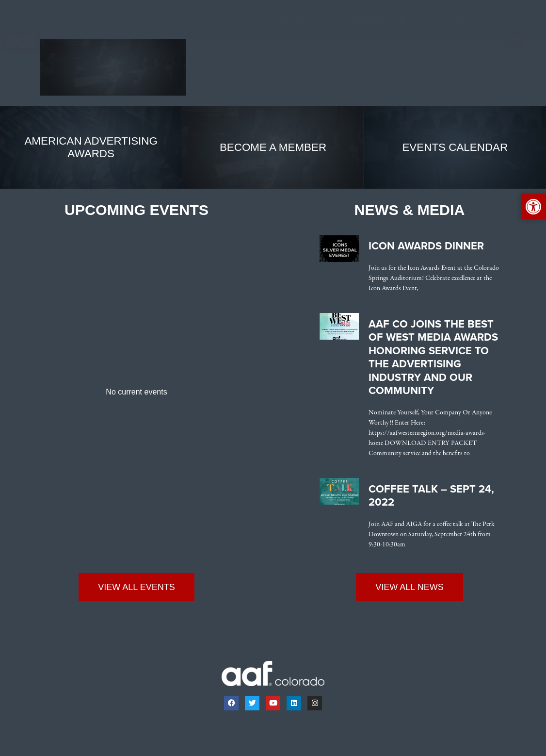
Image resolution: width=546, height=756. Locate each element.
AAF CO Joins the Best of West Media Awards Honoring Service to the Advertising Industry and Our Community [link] (433, 358)
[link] (42, 40)
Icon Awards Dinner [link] (426, 246)
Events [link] (460, 19)
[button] (514, 39)
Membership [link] (383, 20)
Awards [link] (300, 20)
